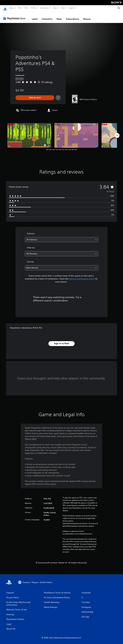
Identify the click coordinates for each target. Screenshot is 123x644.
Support (72, 8)
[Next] (117, 133)
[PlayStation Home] (5, 8)
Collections (47, 16)
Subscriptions (73, 16)
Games (11, 8)
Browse (87, 16)
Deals (59, 16)
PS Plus (34, 8)
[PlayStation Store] (15, 16)
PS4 (26, 8)
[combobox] (62, 237)
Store (63, 8)
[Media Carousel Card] (29, 133)
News (55, 8)
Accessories (45, 8)
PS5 (19, 8)
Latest (35, 16)
